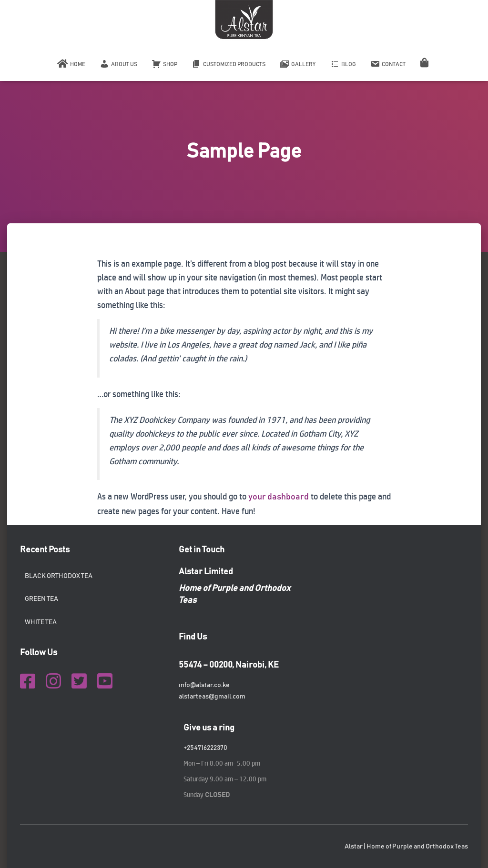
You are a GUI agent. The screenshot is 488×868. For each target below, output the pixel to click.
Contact (388, 64)
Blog (343, 64)
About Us (118, 64)
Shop (164, 64)
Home (71, 64)
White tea (41, 622)
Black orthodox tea (59, 576)
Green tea (41, 599)
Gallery (298, 64)
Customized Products (229, 64)
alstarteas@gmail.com (212, 697)
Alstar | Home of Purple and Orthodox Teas (406, 847)
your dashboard (279, 497)
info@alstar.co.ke (204, 685)
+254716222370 (205, 748)
